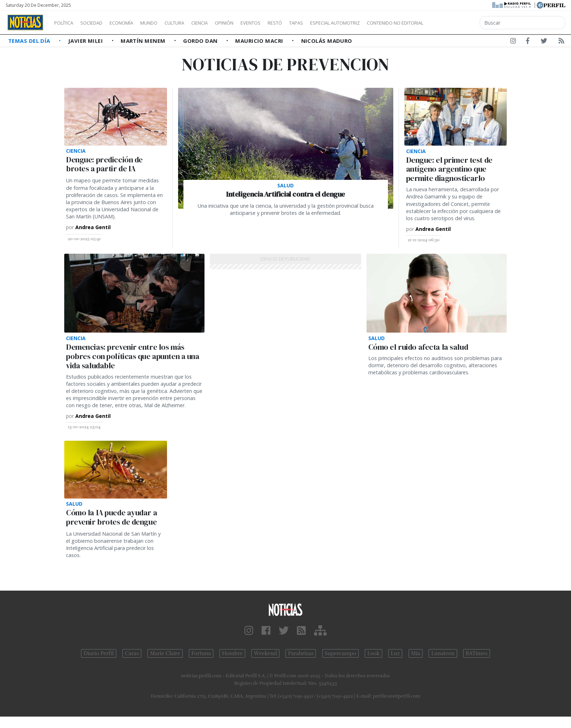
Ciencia (224, 23)
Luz (395, 653)
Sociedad (99, 23)
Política (66, 23)
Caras (132, 653)
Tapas (337, 23)
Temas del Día (30, 41)
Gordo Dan (201, 41)
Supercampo (341, 653)
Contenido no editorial (456, 23)
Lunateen (443, 653)
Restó (312, 23)
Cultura (195, 23)
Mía (416, 653)
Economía (133, 23)
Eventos (284, 23)
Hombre (232, 653)
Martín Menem (144, 41)
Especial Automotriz (383, 23)
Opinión (253, 23)
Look (373, 653)
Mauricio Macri (260, 41)
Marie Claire (165, 653)
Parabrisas (301, 653)
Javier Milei (86, 41)
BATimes (477, 653)
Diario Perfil (99, 653)
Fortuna (201, 653)
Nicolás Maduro (327, 41)
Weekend (265, 653)
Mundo (165, 23)
